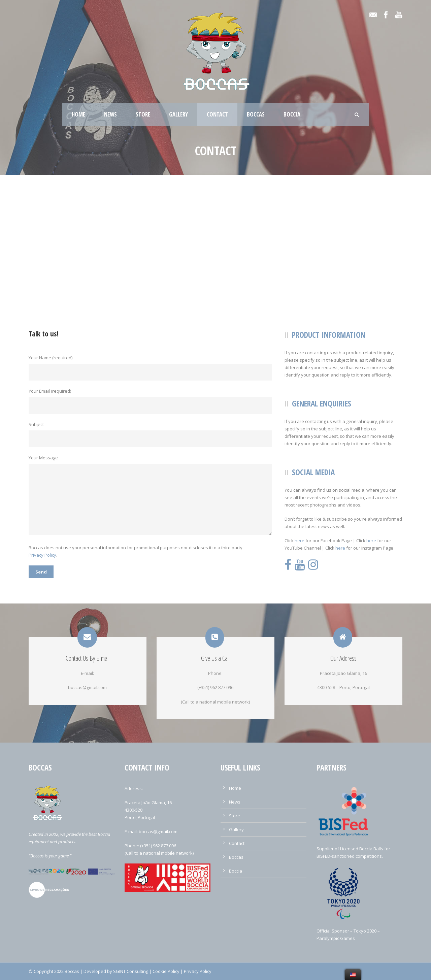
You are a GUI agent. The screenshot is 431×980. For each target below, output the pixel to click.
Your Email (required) (152, 401)
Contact (217, 114)
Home (78, 114)
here (300, 541)
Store (143, 114)
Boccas (256, 114)
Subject (152, 434)
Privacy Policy (42, 555)
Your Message (152, 496)
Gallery (178, 114)
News (110, 114)
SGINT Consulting (131, 971)
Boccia (292, 114)
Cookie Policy (166, 971)
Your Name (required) (152, 368)
